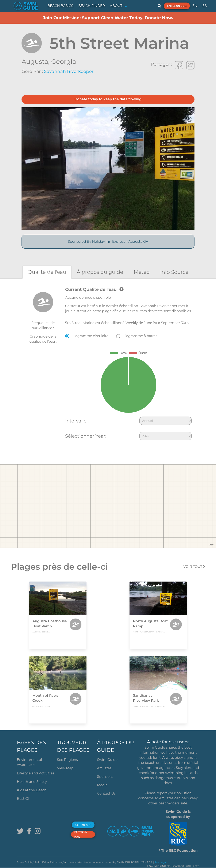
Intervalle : (77, 421)
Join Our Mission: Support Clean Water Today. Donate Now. (108, 18)
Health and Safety (32, 782)
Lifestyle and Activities (36, 773)
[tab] (47, 272)
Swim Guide (107, 760)
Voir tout (194, 567)
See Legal (161, 862)
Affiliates (104, 768)
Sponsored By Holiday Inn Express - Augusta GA (108, 242)
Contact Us (106, 794)
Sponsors (105, 777)
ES (205, 6)
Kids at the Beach (32, 790)
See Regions (67, 760)
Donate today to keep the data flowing (108, 99)
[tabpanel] (108, 365)
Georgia (64, 62)
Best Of (23, 799)
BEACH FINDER (92, 6)
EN (195, 6)
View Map (65, 768)
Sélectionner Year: (86, 436)
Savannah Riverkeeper (69, 71)
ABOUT (116, 6)
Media (102, 785)
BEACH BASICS (60, 6)
